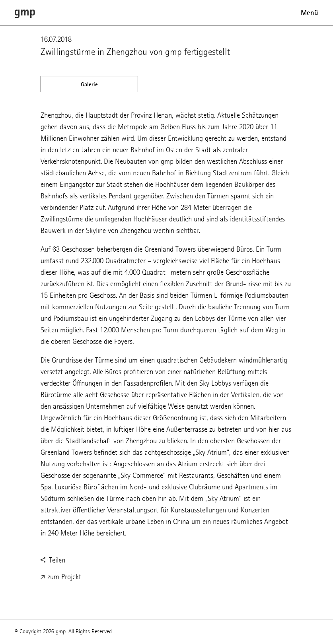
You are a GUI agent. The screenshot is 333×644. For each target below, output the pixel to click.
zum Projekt (61, 577)
